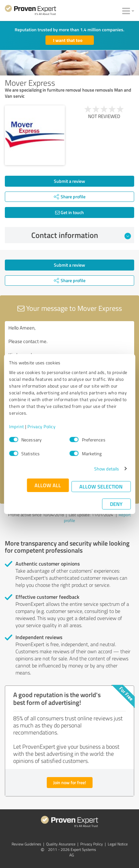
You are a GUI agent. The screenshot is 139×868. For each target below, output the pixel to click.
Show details (107, 469)
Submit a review (69, 181)
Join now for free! (70, 782)
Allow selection (101, 486)
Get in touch (69, 212)
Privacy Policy (41, 426)
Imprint (17, 426)
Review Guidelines (26, 844)
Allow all (48, 485)
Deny (116, 504)
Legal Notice (118, 844)
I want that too (68, 40)
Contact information (81, 235)
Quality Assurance (61, 844)
